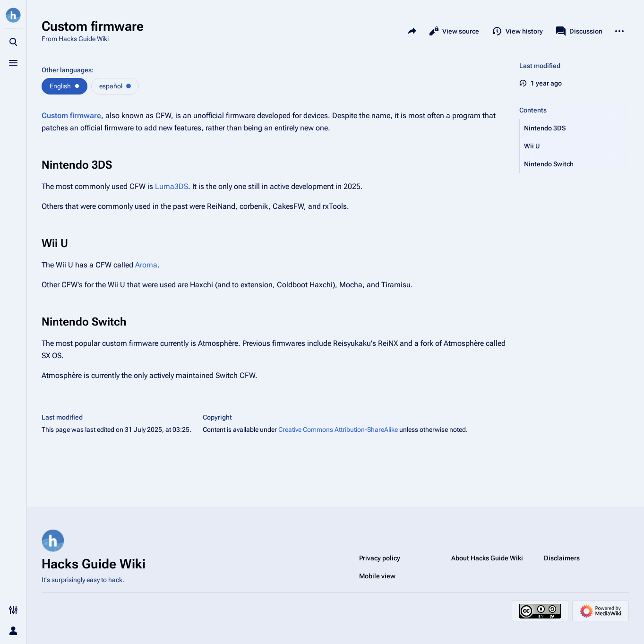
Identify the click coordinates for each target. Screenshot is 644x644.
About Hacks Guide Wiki (487, 558)
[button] (575, 128)
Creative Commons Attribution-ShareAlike (338, 429)
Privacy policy (380, 558)
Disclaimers (562, 558)
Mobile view (377, 576)
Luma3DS (172, 186)
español (111, 86)
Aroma (146, 265)
